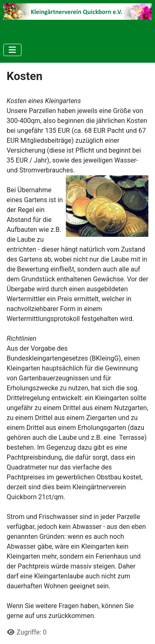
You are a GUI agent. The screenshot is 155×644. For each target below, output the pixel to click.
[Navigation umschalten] (12, 50)
